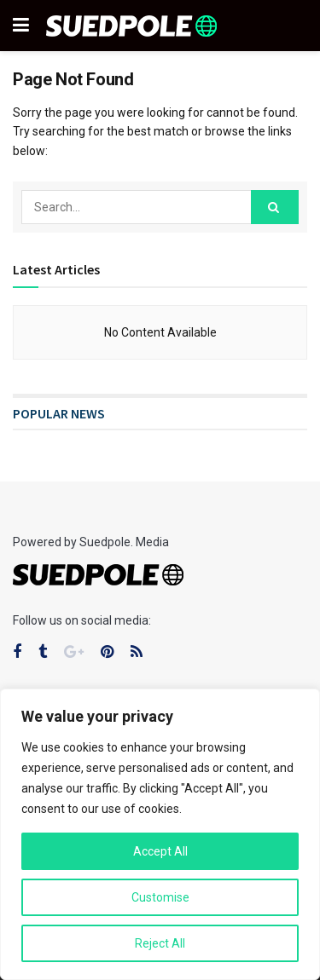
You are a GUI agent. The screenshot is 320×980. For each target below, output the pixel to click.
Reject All (160, 943)
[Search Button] (275, 207)
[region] (160, 834)
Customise (160, 897)
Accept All (160, 851)
